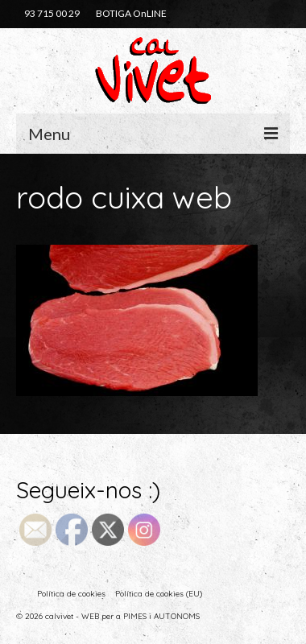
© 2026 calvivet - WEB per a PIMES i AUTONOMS (108, 616)
